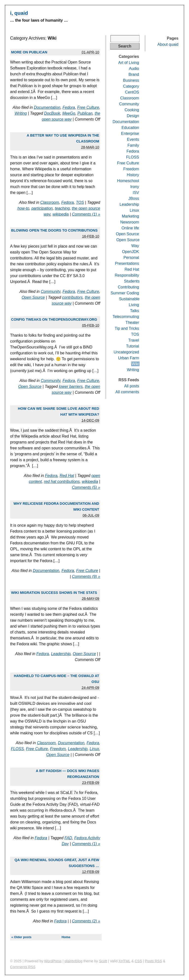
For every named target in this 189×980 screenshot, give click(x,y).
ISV (136, 193)
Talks (135, 311)
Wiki (135, 364)
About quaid (168, 44)
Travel (134, 340)
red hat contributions (62, 482)
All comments (127, 392)
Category (131, 86)
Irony (135, 187)
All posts (132, 386)
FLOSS (17, 749)
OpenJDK (131, 252)
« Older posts (21, 937)
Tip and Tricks (127, 328)
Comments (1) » (86, 214)
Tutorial (133, 346)
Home (66, 937)
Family (133, 145)
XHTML (125, 961)
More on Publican (29, 52)
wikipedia (61, 214)
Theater (132, 323)
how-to (23, 208)
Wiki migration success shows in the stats (54, 593)
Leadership (61, 654)
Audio (134, 69)
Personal (131, 258)
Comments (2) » (86, 921)
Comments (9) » (86, 577)
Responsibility (127, 275)
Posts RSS (154, 961)
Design (133, 116)
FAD (68, 838)
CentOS (132, 92)
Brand (134, 74)
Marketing (130, 216)
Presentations (127, 263)
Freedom (58, 749)
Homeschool (128, 181)
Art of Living (129, 63)
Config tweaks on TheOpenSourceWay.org (54, 319)
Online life (130, 228)
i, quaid (19, 13)
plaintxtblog (73, 961)
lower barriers (71, 387)
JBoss (134, 198)
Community (50, 292)
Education (130, 128)
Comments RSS (23, 967)
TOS (80, 202)
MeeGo (69, 113)
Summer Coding (125, 293)
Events (133, 139)
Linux (94, 749)
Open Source (33, 297)
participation (42, 208)
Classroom (50, 202)
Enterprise (130, 134)
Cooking (132, 110)
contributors (72, 297)
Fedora (69, 107)
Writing (21, 113)
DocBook (52, 113)
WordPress (53, 961)
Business (131, 80)
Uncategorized (126, 352)
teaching (62, 208)
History (133, 175)
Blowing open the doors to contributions (54, 230)
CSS (138, 961)
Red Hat (67, 476)
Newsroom (130, 222)
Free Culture (88, 107)
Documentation (47, 107)
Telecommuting (126, 317)
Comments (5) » (86, 487)
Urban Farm (129, 358)
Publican (85, 113)
